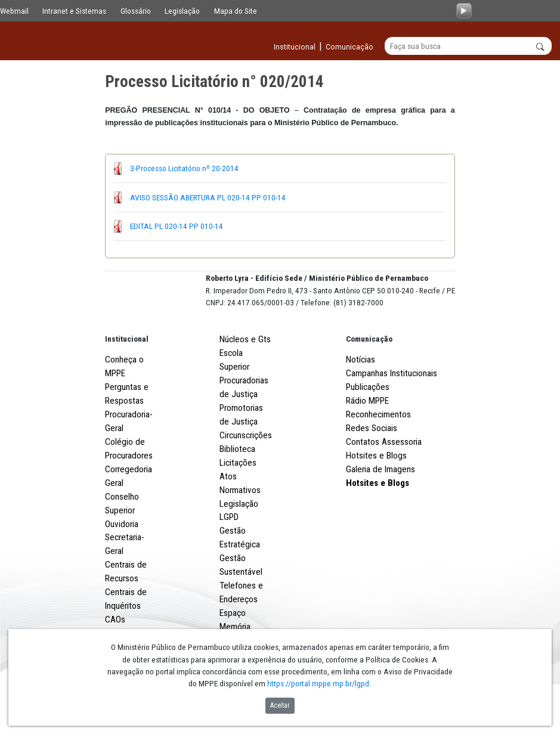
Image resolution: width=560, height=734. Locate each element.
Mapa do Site (236, 11)
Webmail (14, 11)
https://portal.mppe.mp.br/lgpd (318, 683)
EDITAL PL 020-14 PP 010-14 (177, 227)
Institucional (127, 383)
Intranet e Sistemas (74, 11)
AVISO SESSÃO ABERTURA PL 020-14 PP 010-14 (208, 198)
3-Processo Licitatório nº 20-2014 (184, 169)
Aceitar (280, 705)
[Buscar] (468, 47)
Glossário (136, 11)
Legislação (182, 11)
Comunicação (369, 383)
